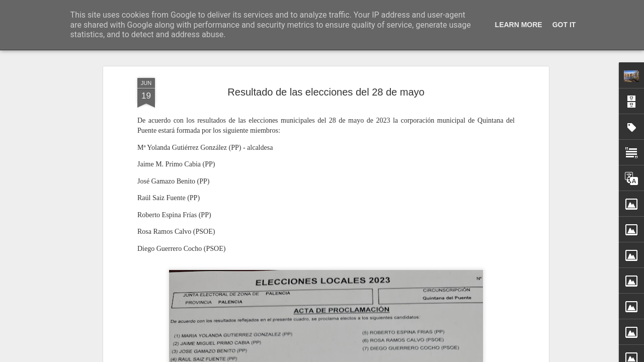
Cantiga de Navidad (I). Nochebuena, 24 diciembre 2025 (383, 339)
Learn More (519, 25)
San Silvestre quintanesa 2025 (468, 337)
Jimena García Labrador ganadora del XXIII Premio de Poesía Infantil (529, 354)
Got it (564, 25)
